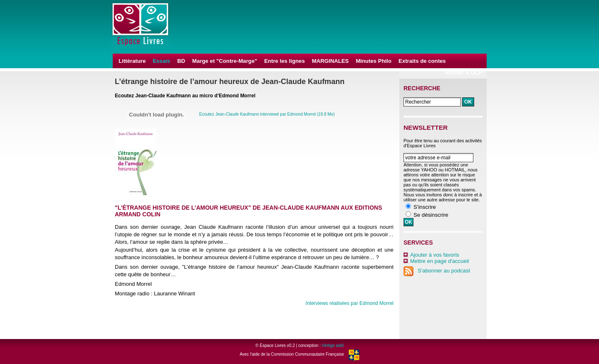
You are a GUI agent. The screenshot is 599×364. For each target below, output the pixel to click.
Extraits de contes (422, 61)
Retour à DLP (464, 72)
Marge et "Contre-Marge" (225, 61)
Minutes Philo (374, 61)
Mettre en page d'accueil (439, 261)
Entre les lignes (284, 61)
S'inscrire (425, 207)
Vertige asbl (333, 345)
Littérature (132, 61)
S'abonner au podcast (437, 271)
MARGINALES (330, 61)
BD (181, 61)
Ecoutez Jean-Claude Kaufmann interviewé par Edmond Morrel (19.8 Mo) (267, 114)
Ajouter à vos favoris (435, 255)
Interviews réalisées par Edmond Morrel (350, 303)
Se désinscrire (431, 215)
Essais (161, 61)
